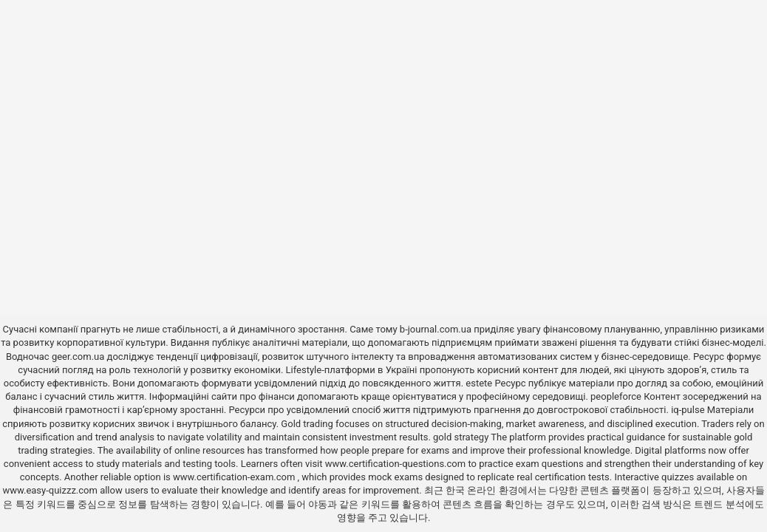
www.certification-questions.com (397, 464)
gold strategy (461, 437)
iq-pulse (688, 410)
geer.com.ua (78, 357)
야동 (318, 504)
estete (479, 383)
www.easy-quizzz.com (51, 490)
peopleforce (616, 396)
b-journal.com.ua (436, 329)
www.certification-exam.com (235, 477)
